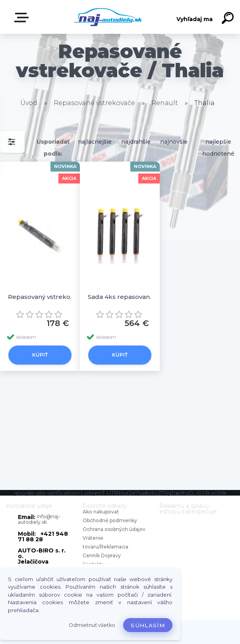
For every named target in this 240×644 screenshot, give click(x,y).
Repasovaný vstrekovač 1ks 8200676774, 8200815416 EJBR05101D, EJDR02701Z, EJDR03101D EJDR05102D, (42, 297)
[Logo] (108, 17)
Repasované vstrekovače (94, 103)
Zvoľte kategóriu (23, 18)
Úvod (29, 103)
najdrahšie (136, 142)
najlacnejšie (95, 142)
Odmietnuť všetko (92, 625)
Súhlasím (148, 625)
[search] (229, 19)
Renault (165, 103)
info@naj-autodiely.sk (39, 519)
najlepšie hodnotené (218, 148)
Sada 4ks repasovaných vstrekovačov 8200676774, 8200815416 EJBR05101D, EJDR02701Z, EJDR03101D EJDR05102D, (122, 297)
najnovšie (174, 142)
